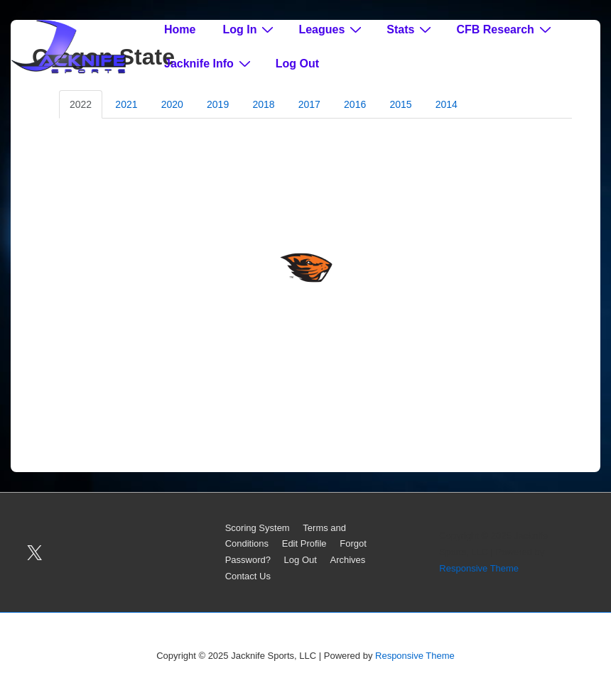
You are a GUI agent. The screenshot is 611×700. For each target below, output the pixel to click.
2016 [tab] (355, 104)
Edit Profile (304, 543)
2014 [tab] (447, 104)
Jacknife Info (209, 63)
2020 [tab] (172, 104)
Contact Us (248, 576)
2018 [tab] (263, 104)
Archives (347, 560)
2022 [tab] (81, 104)
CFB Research (505, 29)
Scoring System (258, 528)
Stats (411, 29)
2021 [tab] (126, 104)
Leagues (332, 29)
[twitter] (35, 552)
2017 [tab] (309, 104)
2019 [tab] (218, 104)
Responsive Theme (479, 568)
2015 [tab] (400, 104)
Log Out (297, 64)
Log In (250, 29)
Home (180, 29)
